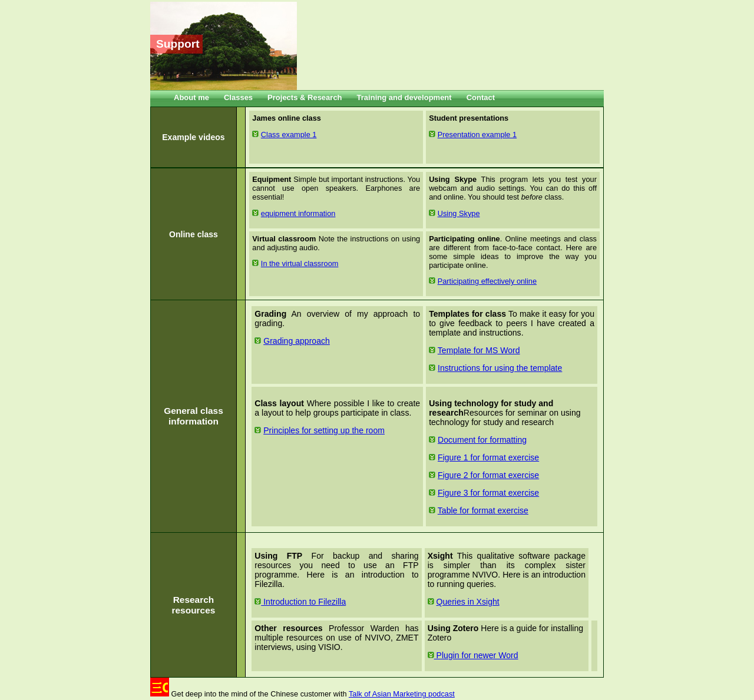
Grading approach (297, 341)
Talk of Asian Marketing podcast (402, 694)
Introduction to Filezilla (300, 602)
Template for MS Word (479, 350)
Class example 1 (289, 135)
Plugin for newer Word (473, 655)
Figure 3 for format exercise (488, 493)
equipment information (298, 213)
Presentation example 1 (477, 135)
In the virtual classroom (300, 263)
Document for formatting (482, 440)
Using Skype (459, 213)
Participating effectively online (487, 281)
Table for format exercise (483, 510)
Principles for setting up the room (324, 430)
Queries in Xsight (468, 602)
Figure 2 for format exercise (488, 475)
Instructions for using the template (500, 368)
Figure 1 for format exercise (488, 457)
